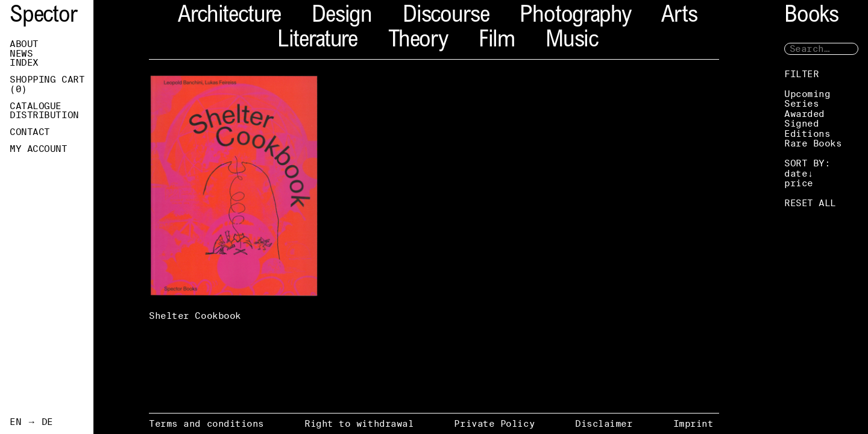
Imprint (693, 423)
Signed (801, 123)
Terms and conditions (206, 423)
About (24, 44)
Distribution (44, 115)
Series (801, 103)
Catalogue (36, 106)
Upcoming (807, 94)
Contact (30, 132)
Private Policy (494, 423)
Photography (575, 17)
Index (24, 63)
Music (572, 41)
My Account (39, 149)
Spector (43, 17)
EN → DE (31, 422)
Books (811, 17)
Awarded (804, 114)
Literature (317, 41)
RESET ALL (810, 203)
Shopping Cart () (47, 84)
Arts (679, 17)
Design (342, 17)
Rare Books (813, 143)
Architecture (229, 17)
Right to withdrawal (359, 423)
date (796, 173)
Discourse (446, 17)
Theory (418, 41)
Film (497, 41)
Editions (807, 134)
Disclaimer (604, 423)
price (799, 183)
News (21, 54)
